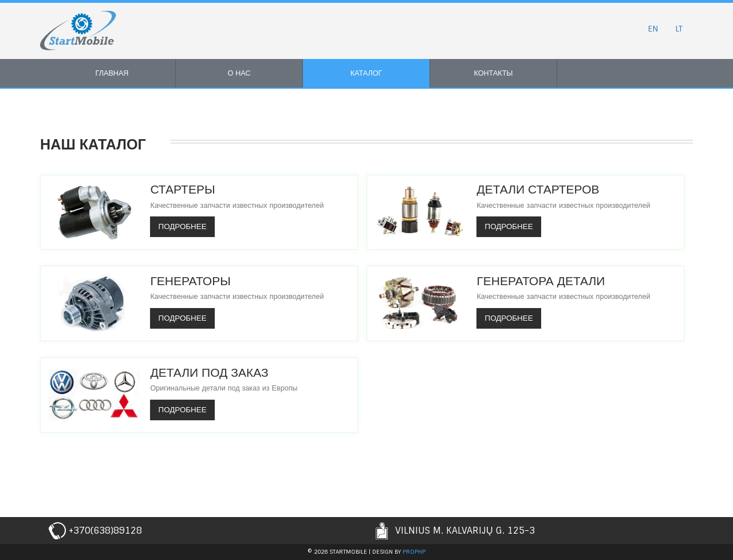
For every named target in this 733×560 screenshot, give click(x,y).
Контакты (494, 73)
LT (678, 29)
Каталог (366, 73)
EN (652, 29)
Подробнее (184, 227)
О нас (239, 73)
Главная (112, 73)
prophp (414, 552)
